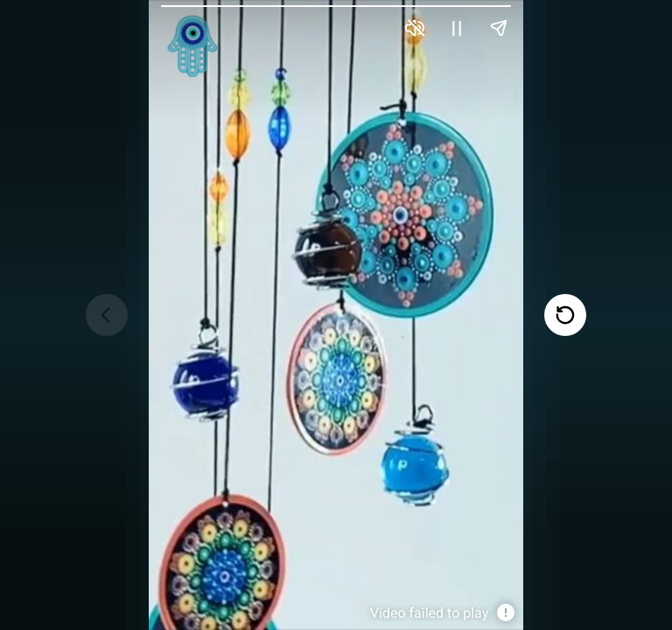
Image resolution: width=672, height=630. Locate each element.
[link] (192, 46)
